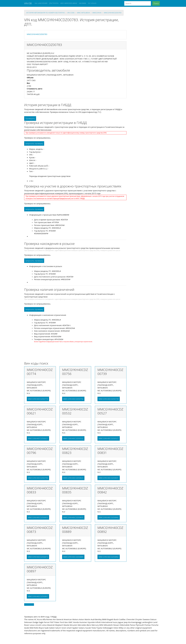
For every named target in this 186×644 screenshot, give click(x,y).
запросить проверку (34, 143)
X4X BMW (82, 3)
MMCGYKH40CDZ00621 (38, 438)
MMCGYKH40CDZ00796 (38, 478)
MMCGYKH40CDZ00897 (38, 596)
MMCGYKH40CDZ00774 (38, 399)
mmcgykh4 (97, 13)
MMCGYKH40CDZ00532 (73, 438)
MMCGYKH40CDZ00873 (38, 557)
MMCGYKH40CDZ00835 (73, 517)
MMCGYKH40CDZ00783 (113, 13)
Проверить (30, 118)
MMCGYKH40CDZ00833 (38, 517)
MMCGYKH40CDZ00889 (73, 557)
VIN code (71, 13)
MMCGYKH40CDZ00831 (109, 478)
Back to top (29, 605)
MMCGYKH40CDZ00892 (109, 557)
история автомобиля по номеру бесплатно (46, 13)
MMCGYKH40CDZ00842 (109, 517)
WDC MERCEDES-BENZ (69, 3)
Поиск (156, 3)
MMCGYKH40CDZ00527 (109, 438)
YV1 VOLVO (92, 3)
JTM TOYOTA (54, 3)
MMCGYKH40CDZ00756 (73, 399)
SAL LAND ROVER (41, 3)
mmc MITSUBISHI (83, 13)
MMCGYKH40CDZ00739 (109, 399)
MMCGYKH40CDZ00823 (73, 478)
